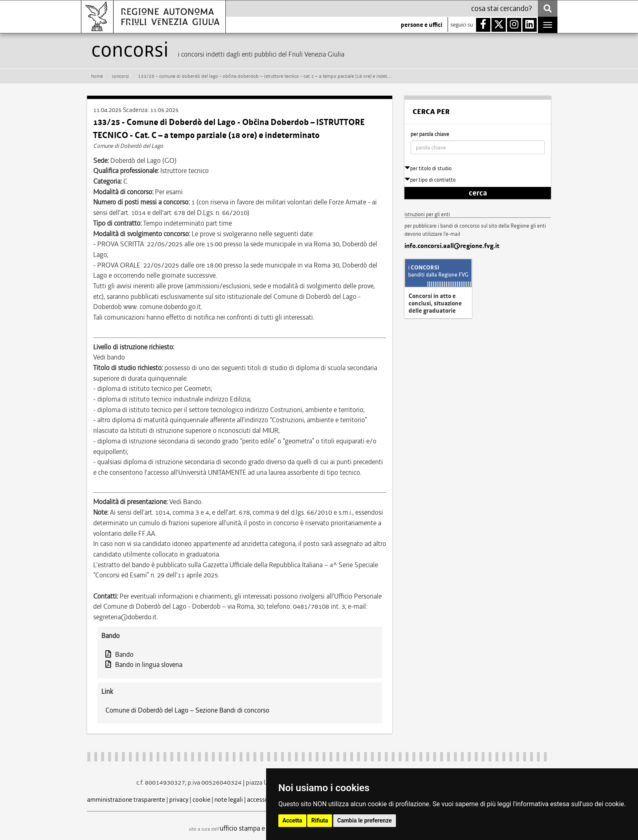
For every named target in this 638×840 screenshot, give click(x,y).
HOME (97, 76)
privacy (179, 799)
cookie (201, 799)
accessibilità (264, 799)
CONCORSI (120, 76)
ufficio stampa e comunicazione (264, 828)
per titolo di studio (428, 168)
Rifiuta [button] (320, 820)
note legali (229, 799)
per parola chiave (430, 134)
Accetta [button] (292, 820)
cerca (478, 193)
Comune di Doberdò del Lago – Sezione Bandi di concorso (187, 710)
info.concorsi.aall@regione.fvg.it (452, 246)
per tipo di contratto (430, 180)
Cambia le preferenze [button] (365, 820)
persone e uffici (422, 25)
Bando (119, 654)
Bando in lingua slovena (144, 665)
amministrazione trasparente (126, 799)
